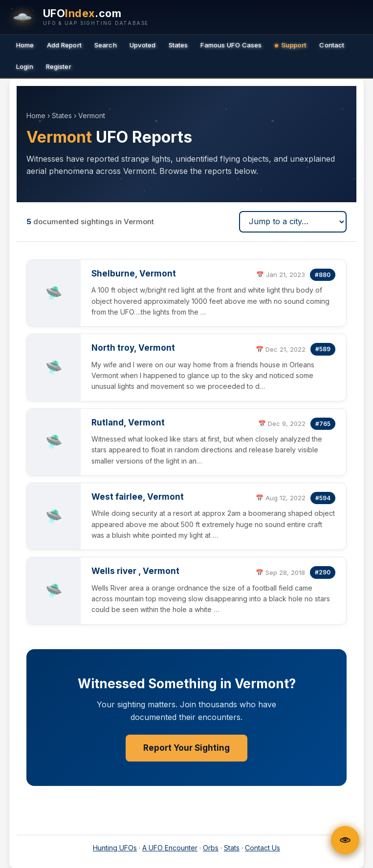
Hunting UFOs (115, 848)
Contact (332, 45)
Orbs (211, 848)
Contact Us (263, 848)
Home (25, 45)
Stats (232, 848)
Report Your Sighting (186, 748)
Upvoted (143, 45)
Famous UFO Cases (231, 45)
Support (291, 45)
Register (59, 66)
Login (25, 66)
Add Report (64, 45)
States (178, 45)
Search (106, 45)
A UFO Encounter (170, 848)
